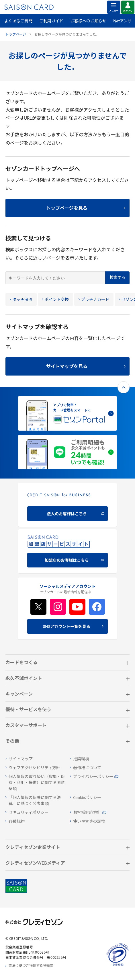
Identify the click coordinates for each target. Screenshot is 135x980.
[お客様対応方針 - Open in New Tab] (100, 813)
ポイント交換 (55, 300)
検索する (118, 278)
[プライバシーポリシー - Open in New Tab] (100, 777)
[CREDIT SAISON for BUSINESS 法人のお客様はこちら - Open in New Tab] (67, 505)
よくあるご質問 (18, 21)
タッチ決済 (21, 300)
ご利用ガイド (51, 21)
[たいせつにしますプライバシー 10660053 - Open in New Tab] (118, 966)
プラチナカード (94, 300)
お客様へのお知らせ (88, 21)
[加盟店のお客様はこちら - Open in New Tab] (67, 551)
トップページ (16, 35)
